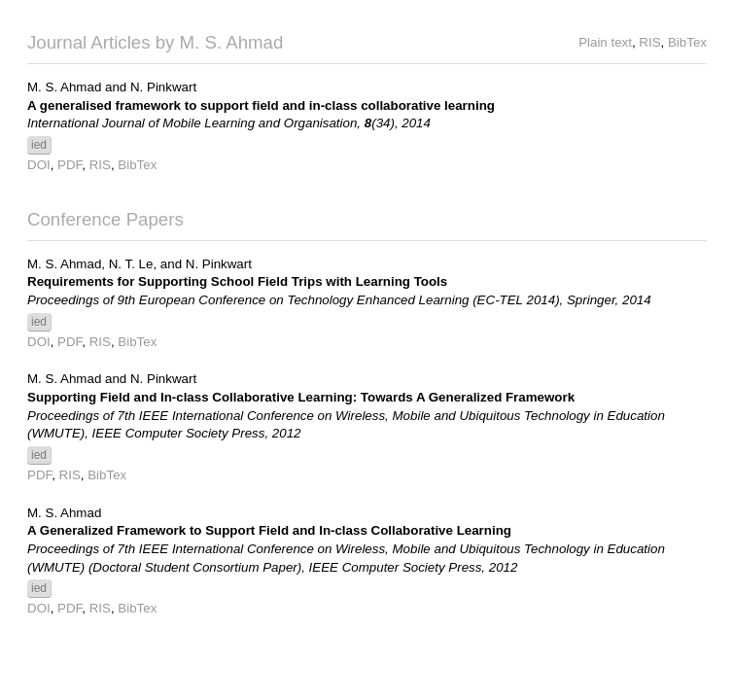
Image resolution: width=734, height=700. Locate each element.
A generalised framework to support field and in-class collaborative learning (261, 105)
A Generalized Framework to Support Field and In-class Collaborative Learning (269, 530)
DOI (39, 165)
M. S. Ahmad (64, 87)
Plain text (605, 42)
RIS (649, 42)
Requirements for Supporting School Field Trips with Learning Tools (237, 281)
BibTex (687, 42)
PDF (70, 165)
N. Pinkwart (163, 87)
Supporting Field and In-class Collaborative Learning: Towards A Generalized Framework (301, 397)
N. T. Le (131, 264)
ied (39, 145)
